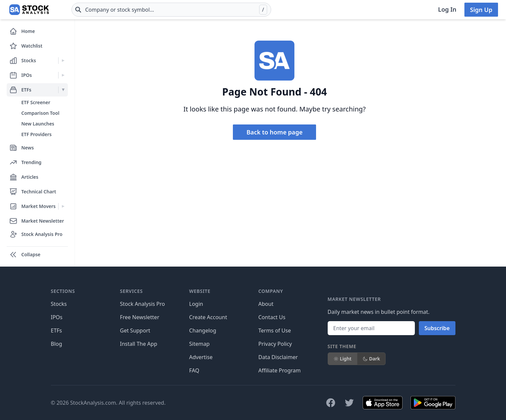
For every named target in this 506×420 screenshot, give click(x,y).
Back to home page (274, 132)
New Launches (38, 124)
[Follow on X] (349, 403)
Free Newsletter (140, 317)
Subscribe (437, 328)
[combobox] (171, 10)
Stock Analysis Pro (143, 304)
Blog (57, 344)
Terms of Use (275, 330)
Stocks (59, 304)
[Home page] (29, 10)
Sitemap (200, 344)
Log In (447, 9)
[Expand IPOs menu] (63, 75)
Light (342, 359)
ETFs (57, 330)
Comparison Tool (40, 113)
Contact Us (272, 317)
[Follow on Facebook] (331, 403)
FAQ (194, 370)
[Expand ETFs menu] (63, 90)
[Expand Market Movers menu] (63, 206)
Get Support (135, 330)
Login (196, 304)
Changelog (203, 330)
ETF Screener (36, 102)
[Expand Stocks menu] (63, 61)
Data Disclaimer (278, 357)
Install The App (139, 344)
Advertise (201, 357)
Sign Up (481, 10)
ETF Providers (36, 134)
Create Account (208, 317)
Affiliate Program (280, 370)
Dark (371, 359)
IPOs (57, 317)
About (266, 304)
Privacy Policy (275, 344)
